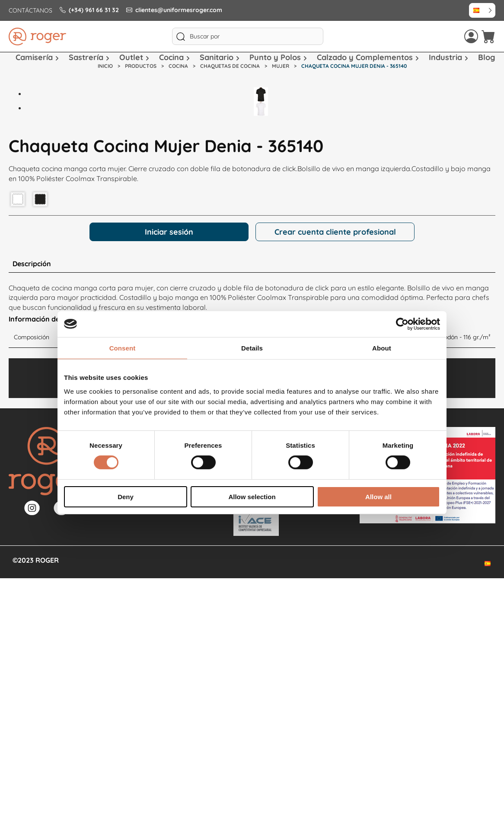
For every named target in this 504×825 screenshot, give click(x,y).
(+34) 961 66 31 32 (89, 10)
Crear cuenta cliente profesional (335, 232)
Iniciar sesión (169, 232)
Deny (126, 497)
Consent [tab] (123, 348)
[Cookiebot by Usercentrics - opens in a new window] (402, 324)
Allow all (378, 497)
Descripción (32, 264)
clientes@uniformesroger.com (174, 10)
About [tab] (382, 348)
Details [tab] (252, 348)
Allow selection (252, 497)
